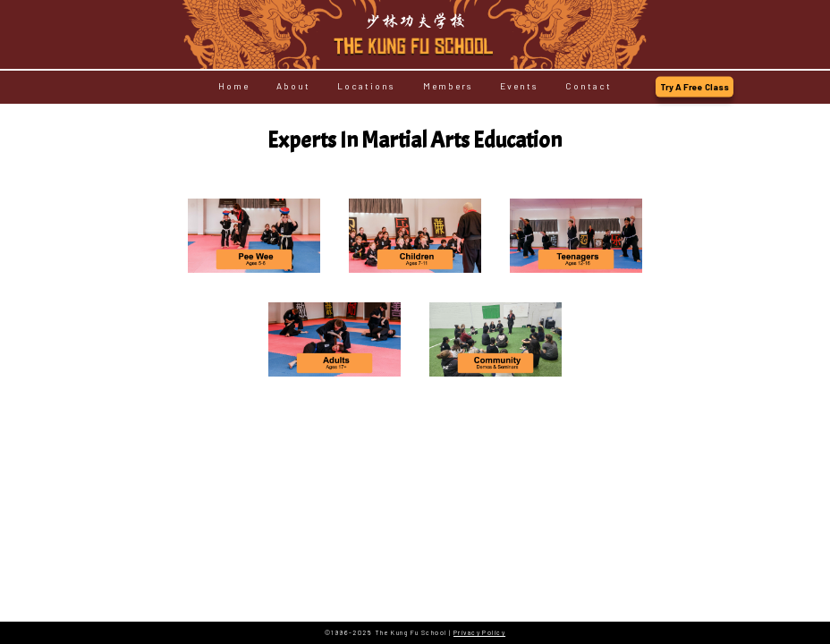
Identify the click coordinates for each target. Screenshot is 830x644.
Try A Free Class (694, 87)
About (293, 87)
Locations (366, 87)
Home (234, 87)
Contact (589, 87)
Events (519, 87)
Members (448, 87)
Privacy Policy (479, 632)
